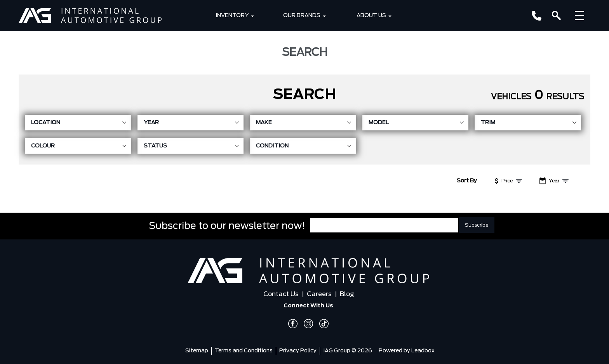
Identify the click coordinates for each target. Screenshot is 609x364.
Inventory (232, 16)
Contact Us (281, 294)
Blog (347, 294)
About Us (371, 16)
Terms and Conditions (244, 351)
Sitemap (197, 351)
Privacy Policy (298, 351)
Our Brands (302, 16)
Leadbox (423, 351)
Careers (319, 294)
